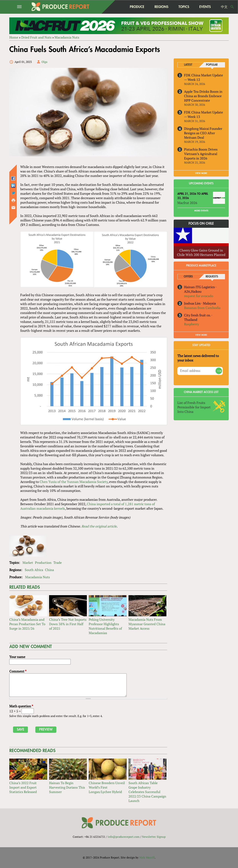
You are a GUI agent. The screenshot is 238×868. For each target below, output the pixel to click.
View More (201, 335)
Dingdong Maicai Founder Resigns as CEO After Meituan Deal (203, 133)
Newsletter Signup (154, 837)
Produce (137, 7)
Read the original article (99, 526)
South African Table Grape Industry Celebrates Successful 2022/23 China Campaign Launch (147, 792)
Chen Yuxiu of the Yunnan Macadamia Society (74, 482)
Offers (188, 277)
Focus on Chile (201, 224)
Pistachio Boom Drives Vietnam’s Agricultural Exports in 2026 (201, 154)
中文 (224, 7)
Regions (161, 7)
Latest (188, 65)
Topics (184, 7)
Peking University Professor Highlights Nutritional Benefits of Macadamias (105, 626)
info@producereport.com (124, 837)
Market (28, 563)
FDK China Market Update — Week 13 (204, 114)
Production (43, 563)
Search (232, 7)
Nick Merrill (147, 857)
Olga (44, 62)
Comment (18, 671)
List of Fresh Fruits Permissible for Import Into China (194, 407)
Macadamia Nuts (67, 37)
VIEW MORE (201, 173)
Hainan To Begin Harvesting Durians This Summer (67, 787)
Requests (212, 277)
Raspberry (192, 324)
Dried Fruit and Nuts (36, 37)
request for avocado (199, 296)
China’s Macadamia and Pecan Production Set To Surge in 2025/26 (27, 624)
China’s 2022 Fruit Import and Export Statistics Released (23, 787)
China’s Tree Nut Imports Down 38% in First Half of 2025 (68, 624)
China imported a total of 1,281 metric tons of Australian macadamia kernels (88, 506)
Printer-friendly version (13, 200)
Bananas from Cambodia (202, 308)
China (49, 570)
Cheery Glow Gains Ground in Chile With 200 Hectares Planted (201, 252)
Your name (17, 657)
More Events (201, 211)
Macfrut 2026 (187, 203)
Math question (21, 706)
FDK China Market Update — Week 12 (204, 77)
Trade (58, 563)
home (117, 7)
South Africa (34, 570)
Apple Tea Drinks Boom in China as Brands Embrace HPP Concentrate (203, 96)
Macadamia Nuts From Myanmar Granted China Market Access (147, 624)
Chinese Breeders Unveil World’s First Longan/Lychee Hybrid (107, 787)
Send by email (13, 208)
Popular (212, 65)
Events (205, 7)
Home (14, 37)
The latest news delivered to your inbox (198, 358)
